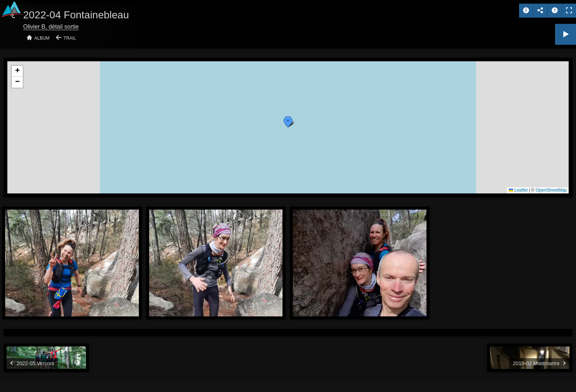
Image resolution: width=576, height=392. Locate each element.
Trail (70, 38)
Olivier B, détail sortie (51, 27)
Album (42, 38)
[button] (288, 122)
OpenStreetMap (551, 190)
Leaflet (518, 190)
